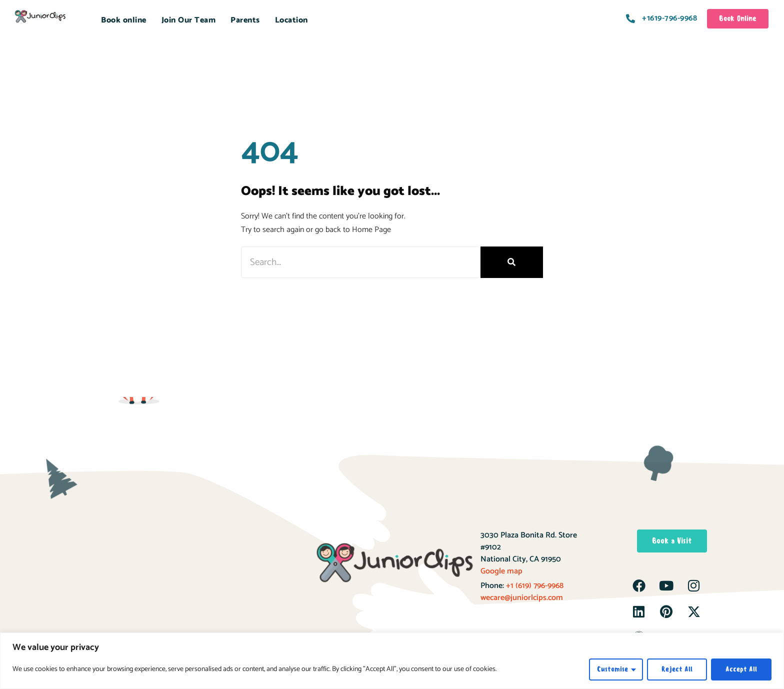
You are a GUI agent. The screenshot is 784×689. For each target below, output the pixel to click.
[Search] (512, 262)
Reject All (677, 669)
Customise (612, 669)
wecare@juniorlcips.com (522, 598)
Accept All (741, 669)
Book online (124, 20)
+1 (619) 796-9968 (534, 586)
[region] (392, 661)
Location (291, 20)
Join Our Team (189, 20)
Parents (245, 20)
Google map (501, 571)
